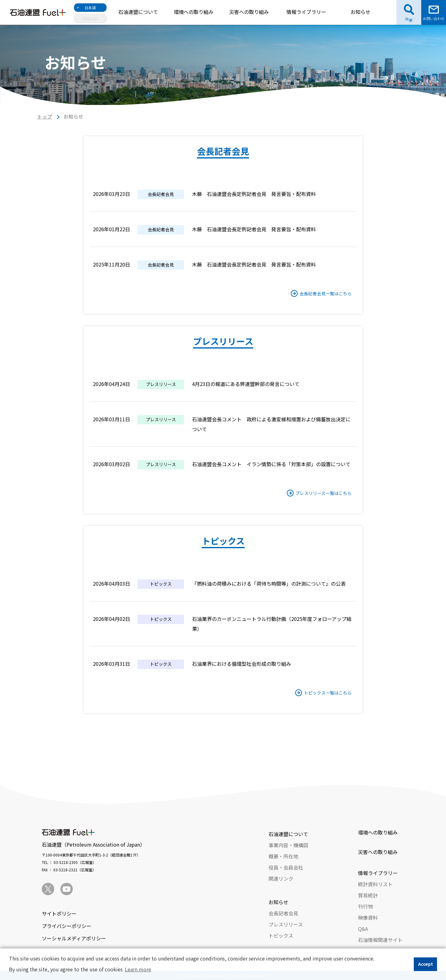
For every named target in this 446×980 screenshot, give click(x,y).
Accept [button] (426, 964)
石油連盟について (138, 12)
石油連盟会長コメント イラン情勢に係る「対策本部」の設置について (271, 464)
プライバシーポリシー (67, 926)
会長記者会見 (283, 913)
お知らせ (361, 12)
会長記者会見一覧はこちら (326, 293)
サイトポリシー (59, 913)
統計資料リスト (375, 884)
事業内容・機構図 (288, 845)
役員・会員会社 (286, 867)
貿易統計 (368, 895)
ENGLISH (90, 18)
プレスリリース (286, 924)
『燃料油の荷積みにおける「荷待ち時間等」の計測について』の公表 (269, 583)
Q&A (363, 929)
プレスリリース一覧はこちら (324, 493)
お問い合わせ (433, 18)
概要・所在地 (283, 856)
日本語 (90, 8)
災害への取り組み (249, 12)
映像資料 (368, 917)
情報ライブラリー (306, 12)
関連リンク (281, 878)
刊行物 (365, 906)
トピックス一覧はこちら (328, 693)
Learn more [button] (138, 969)
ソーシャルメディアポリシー (74, 938)
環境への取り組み (194, 12)
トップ (45, 116)
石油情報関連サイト (380, 940)
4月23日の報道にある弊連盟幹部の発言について (246, 384)
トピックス (281, 935)
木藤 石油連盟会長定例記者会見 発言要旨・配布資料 (254, 194)
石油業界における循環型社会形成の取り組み (242, 664)
